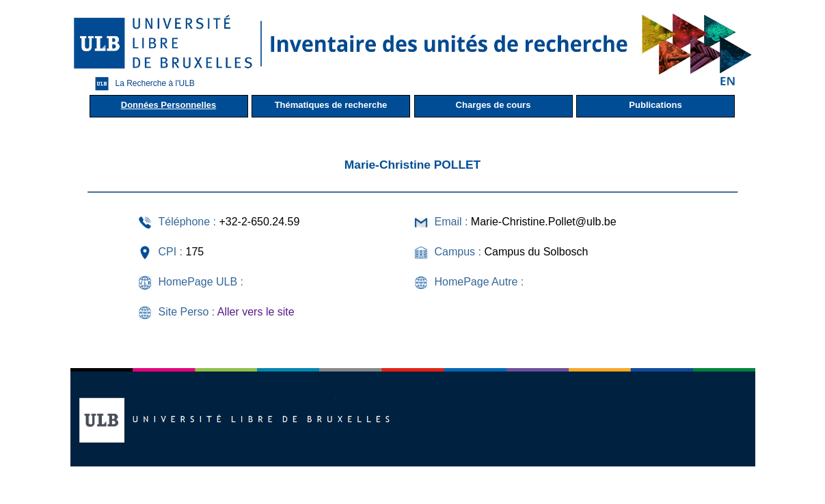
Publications (655, 105)
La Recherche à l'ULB (141, 84)
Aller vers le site (256, 312)
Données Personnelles (168, 105)
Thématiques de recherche (331, 105)
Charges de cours (493, 105)
